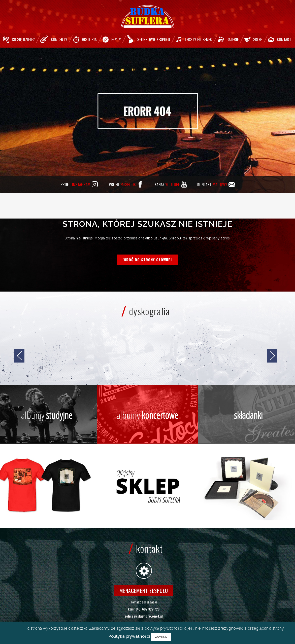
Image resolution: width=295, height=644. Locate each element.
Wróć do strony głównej (148, 260)
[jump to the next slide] (272, 356)
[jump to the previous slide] (19, 356)
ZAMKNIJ (161, 637)
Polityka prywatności (129, 636)
